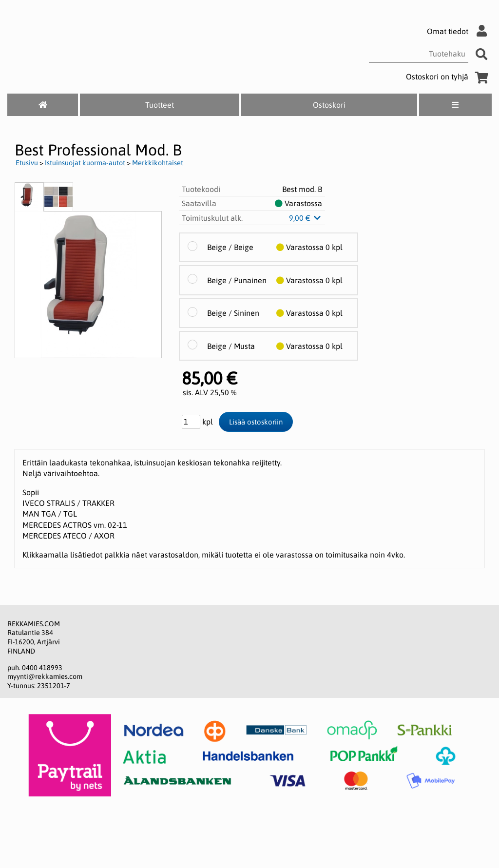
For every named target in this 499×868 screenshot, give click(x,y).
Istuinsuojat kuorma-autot (85, 163)
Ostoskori (329, 105)
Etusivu (27, 163)
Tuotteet (160, 105)
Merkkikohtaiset (158, 163)
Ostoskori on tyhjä (449, 77)
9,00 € (306, 218)
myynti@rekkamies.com (45, 676)
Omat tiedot (459, 31)
